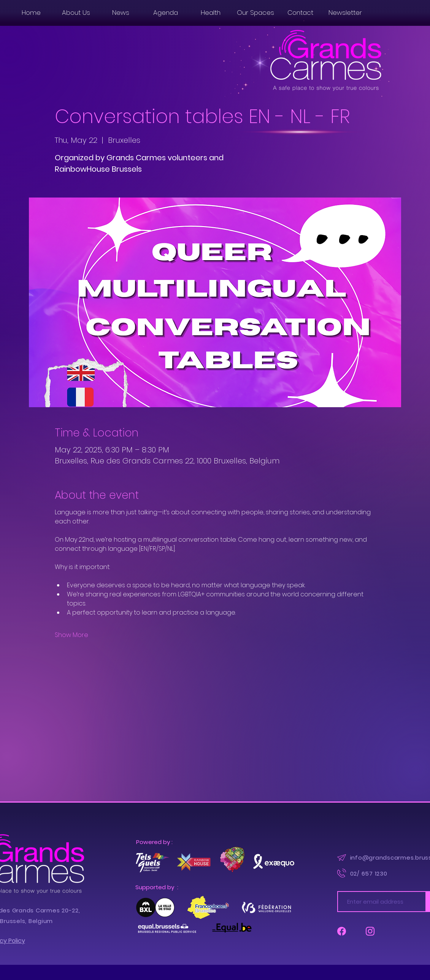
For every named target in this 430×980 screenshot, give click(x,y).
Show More (71, 635)
